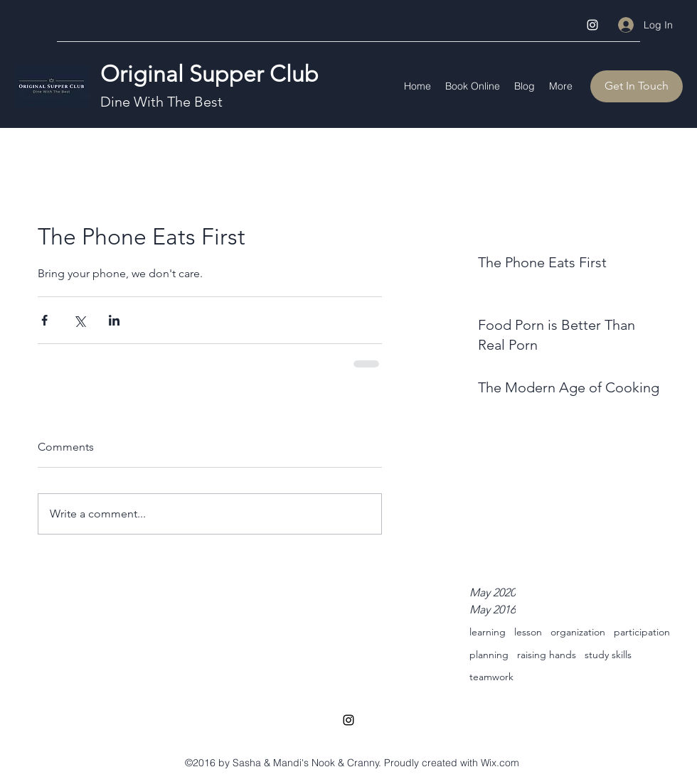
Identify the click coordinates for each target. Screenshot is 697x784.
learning (488, 632)
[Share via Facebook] (44, 320)
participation (642, 632)
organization (578, 632)
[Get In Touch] (637, 86)
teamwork (491, 677)
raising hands (547, 655)
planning (489, 655)
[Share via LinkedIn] (114, 320)
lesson (528, 632)
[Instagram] (592, 25)
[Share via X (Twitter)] (79, 320)
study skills (608, 655)
